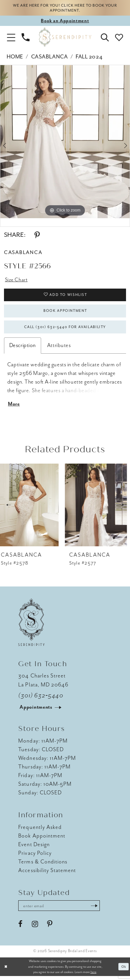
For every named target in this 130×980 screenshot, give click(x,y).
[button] (11, 38)
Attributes (59, 348)
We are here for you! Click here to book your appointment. (65, 8)
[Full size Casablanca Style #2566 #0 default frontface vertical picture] (65, 142)
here (94, 976)
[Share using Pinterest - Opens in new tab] (37, 236)
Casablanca (50, 57)
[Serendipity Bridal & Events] (65, 38)
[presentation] (31, 509)
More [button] (14, 407)
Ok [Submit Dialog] (123, 971)
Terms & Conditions (43, 865)
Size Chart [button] (17, 280)
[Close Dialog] (6, 971)
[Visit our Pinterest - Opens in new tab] (50, 928)
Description (23, 348)
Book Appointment (65, 313)
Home (15, 57)
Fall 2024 (89, 57)
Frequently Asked (40, 830)
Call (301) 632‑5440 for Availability (65, 329)
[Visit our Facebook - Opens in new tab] (20, 928)
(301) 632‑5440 (41, 699)
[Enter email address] (61, 909)
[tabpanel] (65, 142)
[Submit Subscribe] (97, 909)
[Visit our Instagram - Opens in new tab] (35, 928)
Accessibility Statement (47, 874)
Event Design (34, 848)
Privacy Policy (35, 856)
